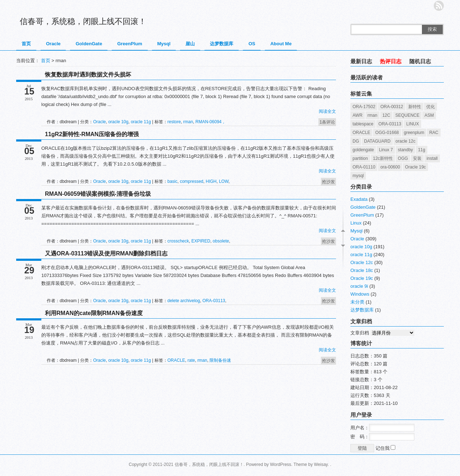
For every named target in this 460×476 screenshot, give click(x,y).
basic (172, 181)
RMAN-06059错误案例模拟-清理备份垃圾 (98, 194)
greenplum (414, 133)
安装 (417, 158)
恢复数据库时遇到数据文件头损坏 (88, 75)
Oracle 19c (415, 167)
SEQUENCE (407, 115)
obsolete (221, 241)
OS (252, 44)
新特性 (415, 107)
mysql (358, 176)
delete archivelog (184, 301)
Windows (360, 294)
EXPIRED (201, 241)
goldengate (363, 150)
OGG (403, 158)
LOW (224, 181)
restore (174, 122)
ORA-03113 (214, 301)
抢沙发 (328, 182)
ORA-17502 (364, 107)
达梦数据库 (222, 44)
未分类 (357, 302)
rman (188, 122)
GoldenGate (89, 44)
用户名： (382, 428)
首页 (26, 44)
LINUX (412, 124)
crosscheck (178, 241)
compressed (191, 181)
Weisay (321, 465)
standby (405, 150)
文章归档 (360, 333)
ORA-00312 (392, 107)
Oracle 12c (362, 262)
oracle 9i (359, 286)
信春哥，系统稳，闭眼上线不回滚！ (83, 21)
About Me (281, 44)
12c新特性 (383, 158)
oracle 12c (406, 141)
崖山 (190, 44)
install (432, 158)
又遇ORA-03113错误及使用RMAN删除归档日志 (106, 253)
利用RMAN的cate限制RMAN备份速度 (94, 313)
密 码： (382, 437)
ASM (429, 115)
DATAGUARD (377, 141)
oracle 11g (141, 122)
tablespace (363, 124)
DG (356, 141)
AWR (358, 115)
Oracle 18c (362, 270)
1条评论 (327, 122)
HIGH (211, 181)
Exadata (359, 199)
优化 (431, 107)
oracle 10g (118, 122)
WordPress (280, 465)
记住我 (386, 448)
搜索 (432, 29)
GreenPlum (130, 44)
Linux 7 (386, 150)
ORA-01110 (364, 167)
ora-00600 (390, 167)
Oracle (53, 44)
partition (360, 158)
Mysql (164, 44)
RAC (434, 133)
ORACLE (176, 360)
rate (191, 360)
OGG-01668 (387, 133)
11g (422, 150)
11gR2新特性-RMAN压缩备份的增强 (92, 134)
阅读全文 (327, 111)
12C (386, 115)
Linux (356, 223)
